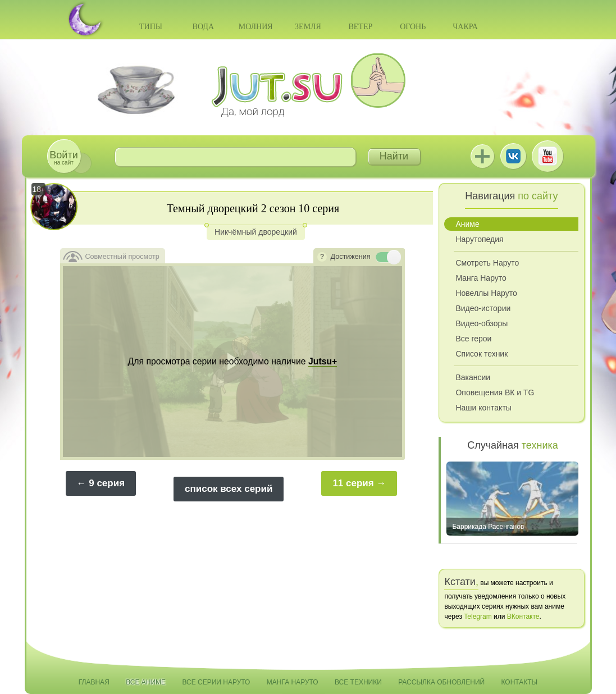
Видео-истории (483, 308)
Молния (256, 27)
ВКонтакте (513, 156)
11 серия (353, 483)
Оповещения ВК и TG (495, 392)
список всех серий (229, 489)
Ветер (360, 27)
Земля (308, 27)
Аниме (467, 224)
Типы (151, 27)
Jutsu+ (482, 156)
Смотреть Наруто (487, 263)
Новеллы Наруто (486, 293)
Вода (203, 27)
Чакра (465, 27)
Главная (94, 682)
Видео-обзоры (482, 323)
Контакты (520, 682)
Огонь (413, 27)
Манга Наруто (481, 278)
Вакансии (473, 377)
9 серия (107, 483)
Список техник (482, 354)
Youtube (547, 156)
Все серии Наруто (216, 682)
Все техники (358, 682)
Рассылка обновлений (441, 682)
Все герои (473, 339)
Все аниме (146, 682)
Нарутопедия (479, 239)
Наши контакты (483, 408)
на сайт (63, 157)
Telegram (478, 617)
